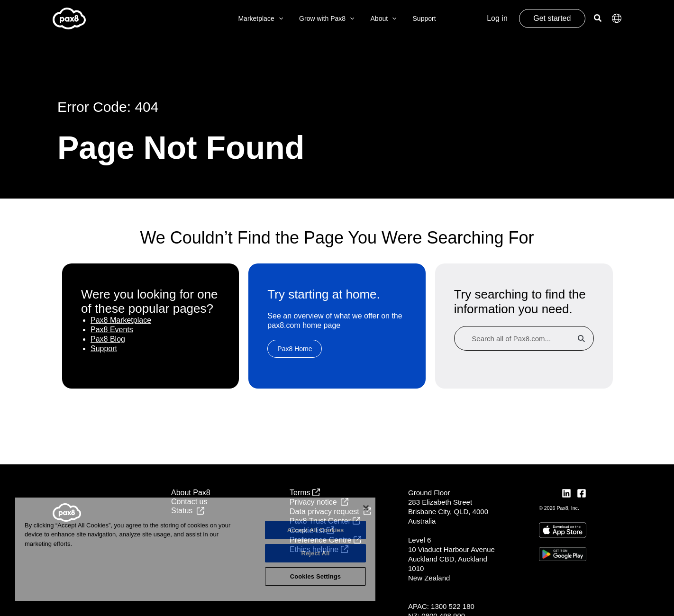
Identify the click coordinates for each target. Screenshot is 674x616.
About (382, 19)
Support (420, 18)
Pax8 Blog (108, 339)
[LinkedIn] (566, 493)
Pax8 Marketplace (121, 320)
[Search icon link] (598, 19)
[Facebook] (582, 493)
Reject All (315, 553)
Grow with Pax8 (328, 19)
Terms (305, 493)
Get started (552, 18)
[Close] (366, 508)
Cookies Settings (316, 576)
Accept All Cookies (316, 530)
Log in (497, 18)
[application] (283, 19)
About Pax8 (191, 493)
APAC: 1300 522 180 (441, 606)
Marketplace (265, 19)
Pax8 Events (112, 330)
